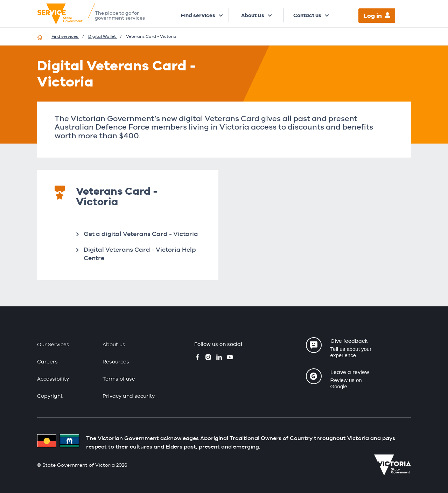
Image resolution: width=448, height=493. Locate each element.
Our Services (53, 344)
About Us (253, 15)
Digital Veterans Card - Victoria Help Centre (140, 254)
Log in (373, 16)
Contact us (307, 15)
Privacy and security (129, 396)
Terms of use (119, 379)
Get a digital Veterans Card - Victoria (141, 234)
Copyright (50, 396)
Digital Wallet (103, 36)
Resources (116, 362)
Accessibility (53, 379)
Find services (198, 15)
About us (114, 344)
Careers (47, 362)
